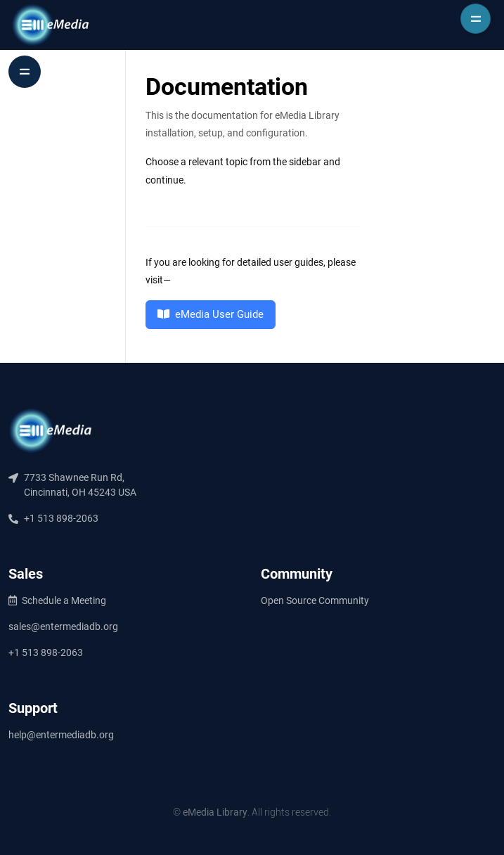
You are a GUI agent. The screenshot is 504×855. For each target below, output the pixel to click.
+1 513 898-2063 (46, 652)
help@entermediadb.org (61, 735)
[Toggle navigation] (476, 19)
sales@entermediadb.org (63, 626)
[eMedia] (51, 431)
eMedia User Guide (211, 314)
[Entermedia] (51, 25)
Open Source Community (315, 600)
